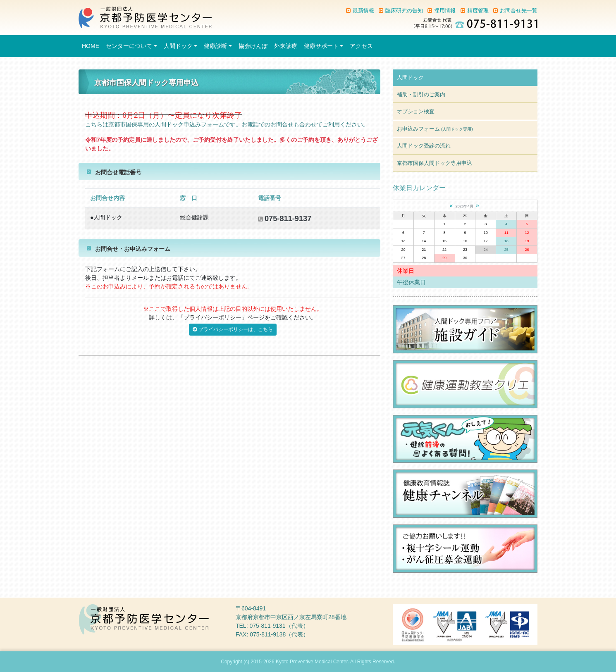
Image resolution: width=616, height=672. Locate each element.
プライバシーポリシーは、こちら (233, 329)
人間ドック (178, 46)
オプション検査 (416, 111)
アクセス (361, 46)
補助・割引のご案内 (421, 94)
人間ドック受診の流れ (424, 146)
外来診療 (286, 46)
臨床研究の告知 (404, 11)
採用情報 (445, 11)
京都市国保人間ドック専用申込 (435, 163)
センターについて (129, 46)
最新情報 (363, 11)
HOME (91, 46)
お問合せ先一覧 (519, 11)
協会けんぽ (253, 46)
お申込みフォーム (435, 129)
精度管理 (478, 11)
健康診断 (215, 46)
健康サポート (321, 46)
